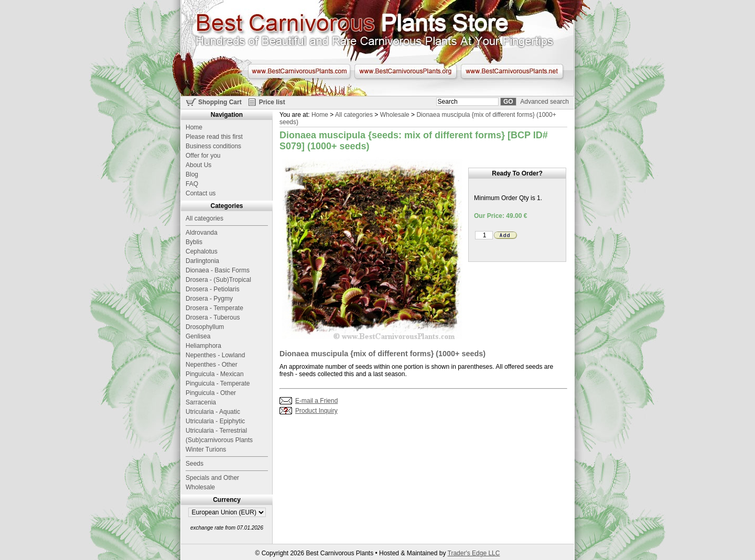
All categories (354, 115)
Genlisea (198, 336)
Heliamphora (203, 346)
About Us (198, 165)
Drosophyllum (205, 327)
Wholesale (395, 115)
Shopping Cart (220, 102)
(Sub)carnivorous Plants (219, 440)
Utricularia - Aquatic (213, 412)
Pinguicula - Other (211, 393)
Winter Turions (206, 449)
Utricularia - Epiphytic (215, 421)
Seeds (195, 464)
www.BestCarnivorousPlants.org (406, 71)
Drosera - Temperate (214, 308)
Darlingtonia (202, 261)
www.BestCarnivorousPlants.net (512, 71)
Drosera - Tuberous (213, 317)
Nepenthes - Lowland (215, 355)
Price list (272, 102)
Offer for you (203, 156)
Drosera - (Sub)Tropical (218, 280)
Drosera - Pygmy (209, 299)
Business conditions (213, 146)
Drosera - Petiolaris (213, 289)
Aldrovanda (202, 233)
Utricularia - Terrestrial (216, 431)
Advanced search (544, 102)
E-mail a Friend (316, 401)
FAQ (192, 184)
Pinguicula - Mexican (215, 374)
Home (320, 115)
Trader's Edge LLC (474, 553)
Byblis (194, 242)
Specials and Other (212, 478)
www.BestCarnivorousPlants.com (299, 71)
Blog (192, 174)
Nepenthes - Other (212, 365)
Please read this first (214, 137)
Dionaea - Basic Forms (218, 270)
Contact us (201, 193)
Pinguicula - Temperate (218, 383)
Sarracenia (201, 402)
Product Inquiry (316, 411)
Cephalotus (202, 251)
